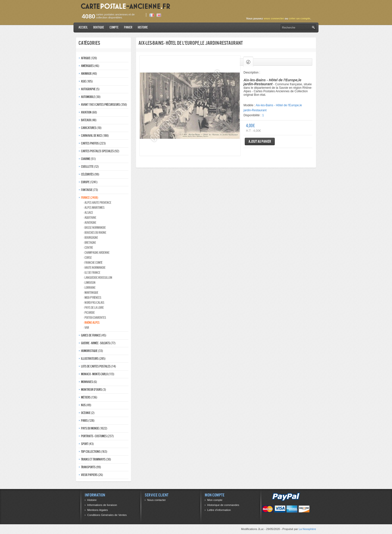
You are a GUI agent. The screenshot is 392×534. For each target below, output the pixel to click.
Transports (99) (91, 467)
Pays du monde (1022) (94, 428)
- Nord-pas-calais (94, 303)
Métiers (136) (89, 397)
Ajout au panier (260, 141)
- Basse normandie (95, 228)
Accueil (83, 27)
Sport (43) (87, 444)
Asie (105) (87, 81)
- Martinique (91, 293)
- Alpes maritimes (94, 208)
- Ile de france (92, 273)
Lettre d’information (219, 510)
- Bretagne (90, 243)
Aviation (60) (89, 112)
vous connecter (274, 18)
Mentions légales (98, 510)
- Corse (88, 258)
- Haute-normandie (94, 268)
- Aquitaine (90, 218)
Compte (114, 27)
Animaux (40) (89, 74)
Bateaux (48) (89, 120)
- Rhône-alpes (91, 323)
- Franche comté (93, 263)
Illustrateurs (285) (93, 359)
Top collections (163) (94, 452)
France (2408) (90, 198)
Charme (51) (88, 159)
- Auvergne (90, 223)
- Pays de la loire (94, 308)
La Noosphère (307, 529)
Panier (128, 27)
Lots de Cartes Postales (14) (98, 366)
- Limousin (89, 283)
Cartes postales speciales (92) (100, 151)
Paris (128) (88, 421)
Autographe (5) (90, 89)
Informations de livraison (102, 505)
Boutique (99, 27)
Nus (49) (86, 405)
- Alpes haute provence (97, 203)
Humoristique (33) (92, 351)
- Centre (88, 248)
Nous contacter (156, 500)
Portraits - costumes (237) (97, 436)
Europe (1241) (89, 182)
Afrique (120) (89, 58)
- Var (86, 328)
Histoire (143, 27)
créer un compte (299, 18)
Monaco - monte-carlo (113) (98, 374)
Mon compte (215, 500)
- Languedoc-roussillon (98, 278)
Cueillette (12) (90, 167)
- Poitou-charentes (95, 318)
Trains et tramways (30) (96, 459)
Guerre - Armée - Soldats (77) (98, 343)
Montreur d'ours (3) (93, 390)
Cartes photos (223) (93, 143)
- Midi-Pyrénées (92, 298)
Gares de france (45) (94, 335)
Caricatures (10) (91, 128)
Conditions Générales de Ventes (107, 515)
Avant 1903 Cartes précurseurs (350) (104, 105)
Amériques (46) (90, 66)
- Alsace (88, 213)
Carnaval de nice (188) (95, 136)
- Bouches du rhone (95, 233)
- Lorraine (89, 288)
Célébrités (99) (90, 174)
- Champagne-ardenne (96, 253)
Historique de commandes (223, 505)
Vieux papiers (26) (92, 475)
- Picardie (89, 313)
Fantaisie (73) (89, 190)
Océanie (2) (88, 413)
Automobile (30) (91, 97)
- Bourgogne (91, 238)
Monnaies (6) (89, 382)
